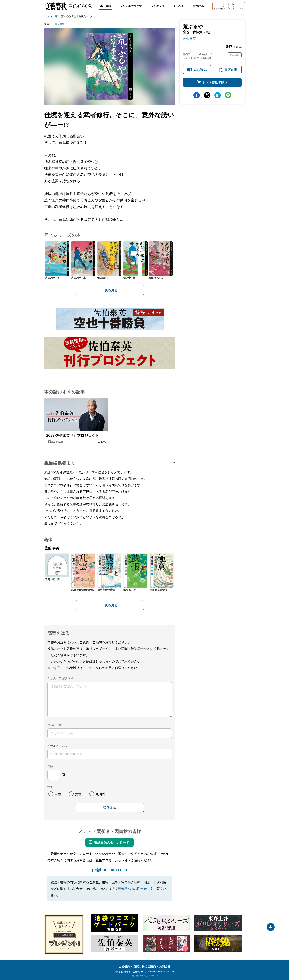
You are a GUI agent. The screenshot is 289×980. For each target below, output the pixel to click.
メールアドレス (57, 746)
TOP (47, 16)
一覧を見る (110, 290)
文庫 (55, 16)
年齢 (50, 766)
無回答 (100, 794)
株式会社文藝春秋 (122, 972)
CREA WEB (169, 972)
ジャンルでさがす (131, 6)
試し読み (200, 70)
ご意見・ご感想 (57, 678)
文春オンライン (140, 972)
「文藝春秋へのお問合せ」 (131, 888)
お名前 (52, 725)
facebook (197, 95)
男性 (58, 794)
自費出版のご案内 (144, 966)
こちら (91, 668)
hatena (218, 95)
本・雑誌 (106, 6)
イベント (179, 6)
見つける (198, 6)
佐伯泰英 (189, 38)
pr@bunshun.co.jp (109, 869)
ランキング (158, 6)
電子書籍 (60, 24)
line (228, 95)
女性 (78, 794)
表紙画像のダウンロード (112, 842)
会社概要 (124, 966)
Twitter (207, 95)
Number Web (156, 972)
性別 (50, 787)
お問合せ (165, 966)
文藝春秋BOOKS (68, 6)
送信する (110, 808)
